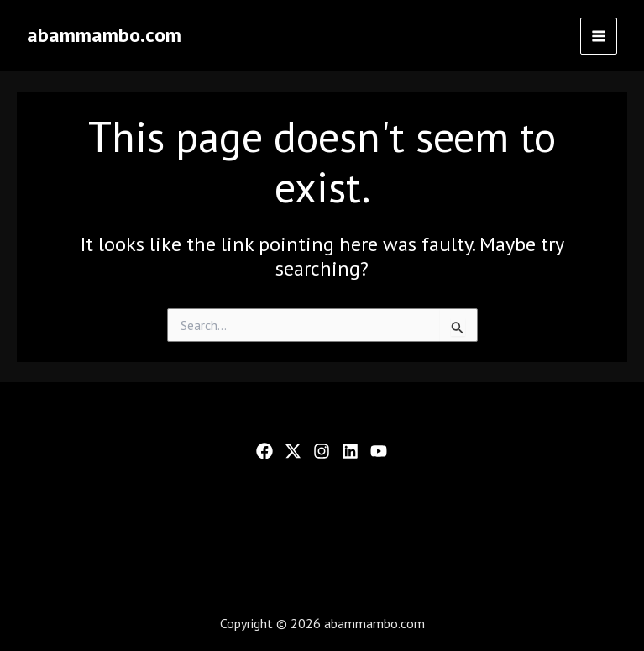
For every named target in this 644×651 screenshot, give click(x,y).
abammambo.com (104, 35)
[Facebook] (264, 451)
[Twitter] (293, 451)
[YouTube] (379, 451)
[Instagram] (322, 451)
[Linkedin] (350, 451)
